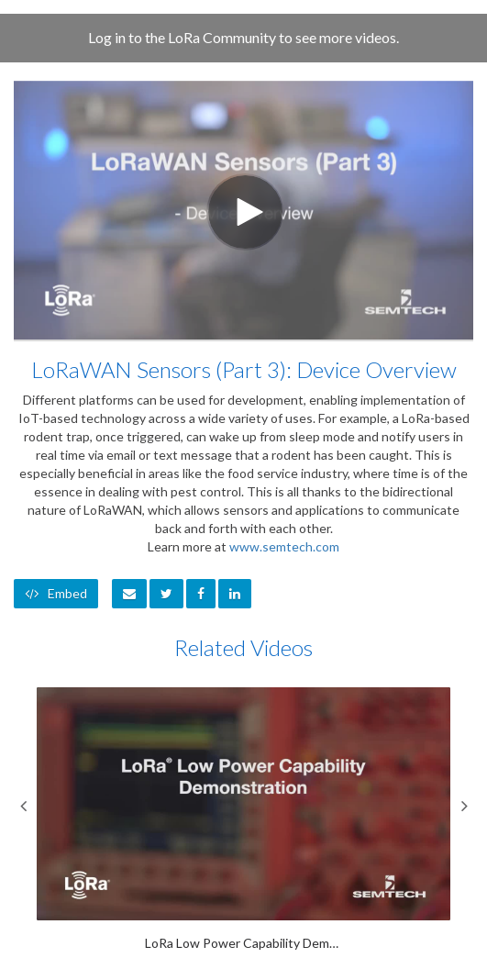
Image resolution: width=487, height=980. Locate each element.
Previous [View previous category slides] (23, 806)
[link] (166, 594)
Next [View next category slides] (464, 806)
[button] (129, 594)
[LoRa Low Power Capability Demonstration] (243, 820)
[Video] (243, 210)
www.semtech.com (284, 546)
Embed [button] (56, 593)
